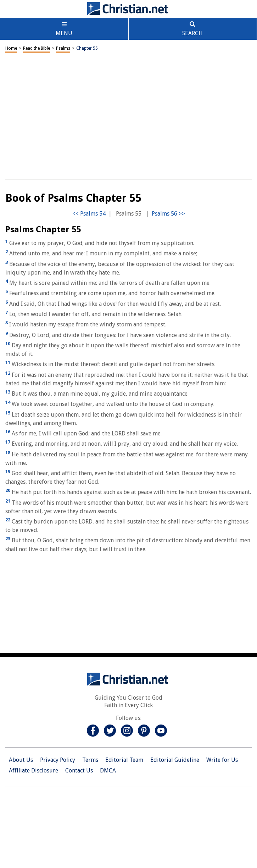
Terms (90, 760)
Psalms (63, 48)
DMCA (108, 771)
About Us (21, 760)
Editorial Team (124, 760)
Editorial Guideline (175, 760)
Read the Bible (37, 48)
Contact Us (79, 771)
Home (11, 48)
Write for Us (222, 760)
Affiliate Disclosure (33, 771)
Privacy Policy (58, 760)
